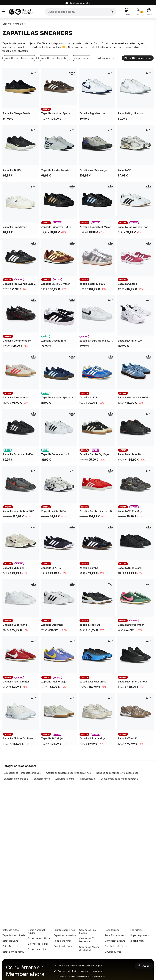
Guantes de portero (64, 946)
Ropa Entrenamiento (116, 935)
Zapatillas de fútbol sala (16, 779)
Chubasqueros (113, 952)
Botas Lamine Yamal (13, 952)
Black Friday (137, 941)
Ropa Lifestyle (87, 779)
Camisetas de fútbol (116, 946)
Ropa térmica (112, 930)
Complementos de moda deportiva (119, 779)
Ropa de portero (139, 935)
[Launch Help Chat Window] (144, 966)
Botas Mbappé (11, 946)
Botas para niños (37, 949)
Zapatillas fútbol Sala (14, 935)
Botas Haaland (10, 941)
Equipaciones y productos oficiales (22, 773)
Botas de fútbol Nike (39, 938)
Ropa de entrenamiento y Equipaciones (117, 773)
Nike (65, 47)
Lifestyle (7, 24)
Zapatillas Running (65, 779)
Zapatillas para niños (65, 935)
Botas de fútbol (11, 930)
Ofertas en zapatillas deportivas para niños (68, 773)
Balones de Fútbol (38, 944)
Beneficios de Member (78, 3)
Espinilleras (136, 930)
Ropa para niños (63, 941)
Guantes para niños (64, 930)
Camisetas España (115, 941)
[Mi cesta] (149, 12)
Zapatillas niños (42, 779)
